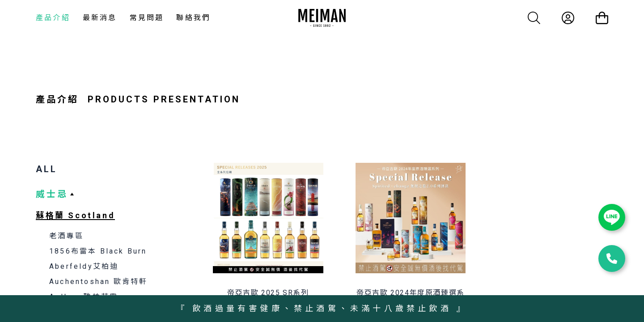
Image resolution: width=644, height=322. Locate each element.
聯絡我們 (193, 18)
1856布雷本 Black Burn (98, 251)
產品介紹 (53, 18)
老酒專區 (66, 236)
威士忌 (52, 194)
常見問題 (147, 18)
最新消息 (100, 18)
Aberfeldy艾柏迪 (84, 266)
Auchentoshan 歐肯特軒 (98, 282)
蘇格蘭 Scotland (75, 215)
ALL (47, 169)
